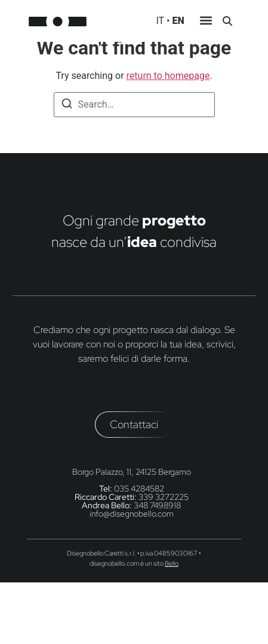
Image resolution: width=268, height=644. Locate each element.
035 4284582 (139, 489)
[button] (206, 22)
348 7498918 (157, 505)
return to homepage (168, 76)
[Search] (67, 106)
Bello (172, 563)
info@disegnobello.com (132, 514)
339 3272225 (164, 497)
